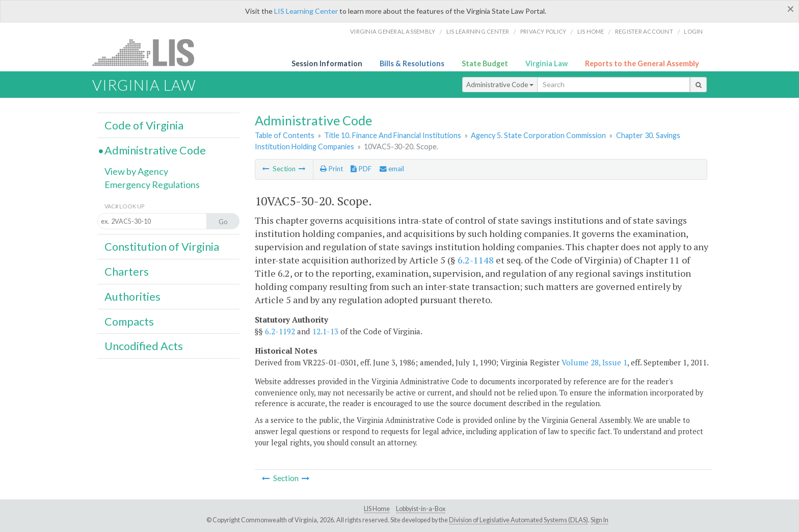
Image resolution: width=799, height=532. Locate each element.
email (392, 169)
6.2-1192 (280, 331)
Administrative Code (500, 85)
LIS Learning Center (306, 11)
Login (693, 31)
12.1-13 (325, 331)
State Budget (485, 63)
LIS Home (377, 509)
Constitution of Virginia (162, 247)
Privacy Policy (543, 31)
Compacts (129, 322)
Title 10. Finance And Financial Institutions (393, 135)
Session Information (327, 63)
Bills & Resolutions (412, 63)
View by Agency (136, 171)
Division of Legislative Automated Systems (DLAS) (518, 520)
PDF (361, 169)
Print (331, 169)
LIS (149, 52)
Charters (127, 272)
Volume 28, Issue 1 (594, 362)
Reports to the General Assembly (642, 63)
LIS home (591, 31)
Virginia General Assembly (393, 31)
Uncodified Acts (144, 346)
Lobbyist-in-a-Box (421, 509)
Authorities (132, 297)
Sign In (600, 520)
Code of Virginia (144, 125)
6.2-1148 (476, 260)
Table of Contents (285, 135)
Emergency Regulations (152, 184)
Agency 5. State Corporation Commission (538, 135)
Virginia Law (547, 63)
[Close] (791, 9)
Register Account (644, 31)
